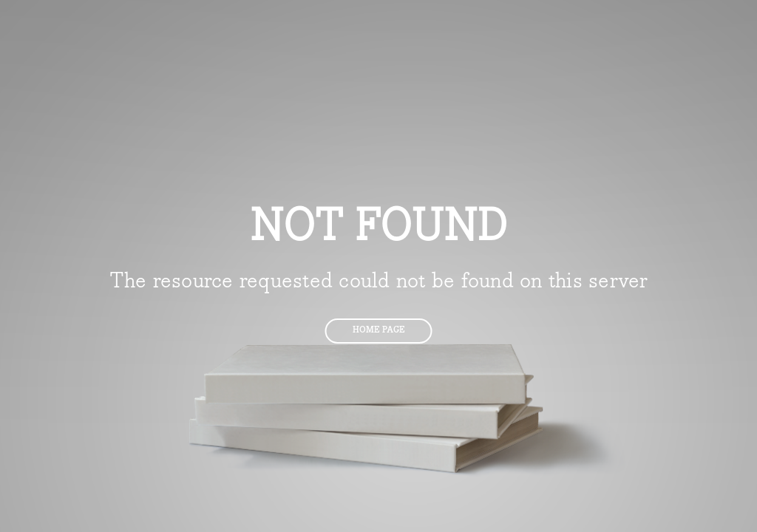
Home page (379, 330)
